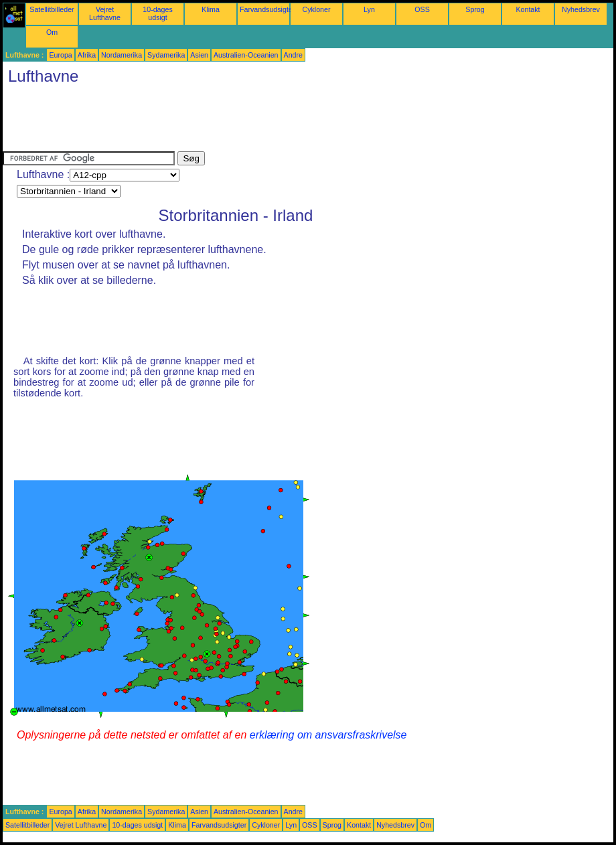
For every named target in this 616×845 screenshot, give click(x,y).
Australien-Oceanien (246, 55)
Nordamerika (122, 55)
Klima (211, 9)
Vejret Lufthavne (105, 13)
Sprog (475, 9)
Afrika (87, 55)
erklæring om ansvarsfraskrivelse (328, 735)
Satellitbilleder (52, 9)
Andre (293, 55)
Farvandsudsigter (267, 9)
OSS (422, 9)
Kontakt (528, 9)
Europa (60, 55)
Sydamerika (166, 55)
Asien (199, 55)
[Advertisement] (246, 121)
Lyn (369, 9)
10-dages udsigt (157, 13)
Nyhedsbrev (581, 9)
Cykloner (316, 9)
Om (52, 32)
